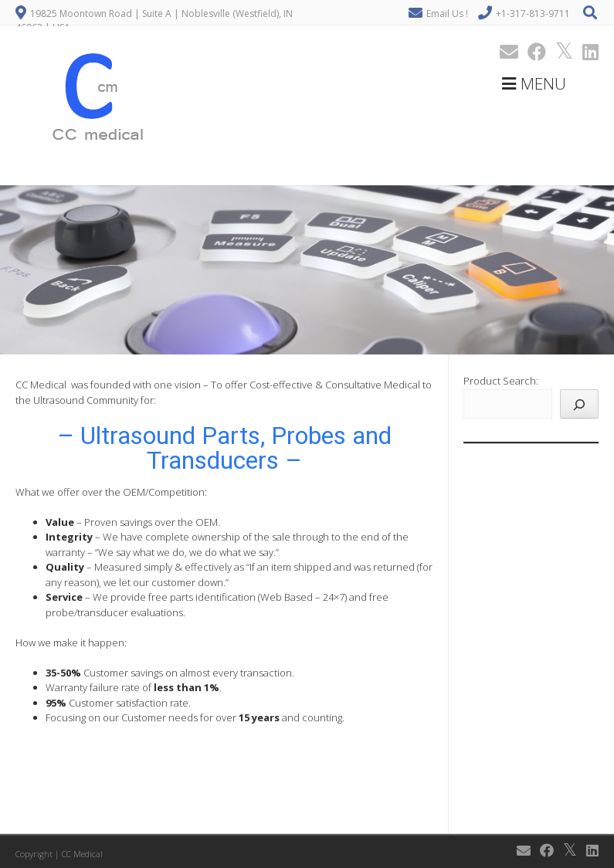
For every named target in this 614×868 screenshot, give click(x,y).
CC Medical (82, 854)
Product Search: (501, 381)
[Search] (579, 404)
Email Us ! (447, 14)
